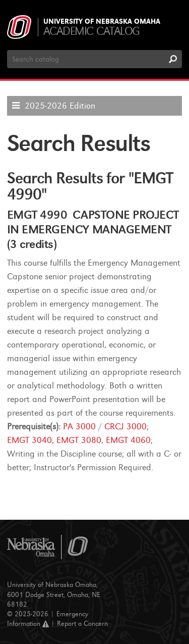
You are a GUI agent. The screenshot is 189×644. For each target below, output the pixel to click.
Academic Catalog (91, 31)
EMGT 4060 (128, 440)
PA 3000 (79, 427)
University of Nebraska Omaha (102, 22)
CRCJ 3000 (125, 427)
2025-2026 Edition (60, 106)
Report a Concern (82, 624)
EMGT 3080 (79, 440)
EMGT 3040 (29, 440)
